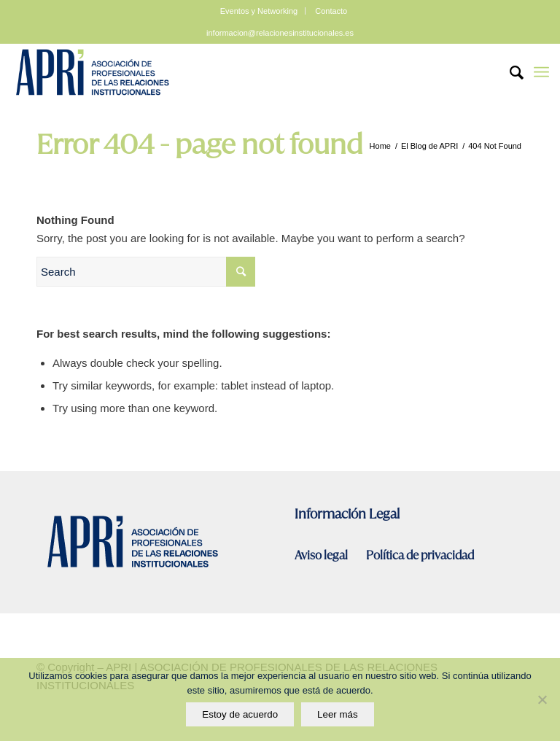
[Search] (509, 72)
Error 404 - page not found (200, 144)
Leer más (338, 714)
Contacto (331, 11)
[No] (542, 699)
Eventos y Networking (259, 11)
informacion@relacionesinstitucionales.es (280, 33)
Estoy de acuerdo (240, 714)
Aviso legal (322, 555)
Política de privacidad (420, 555)
